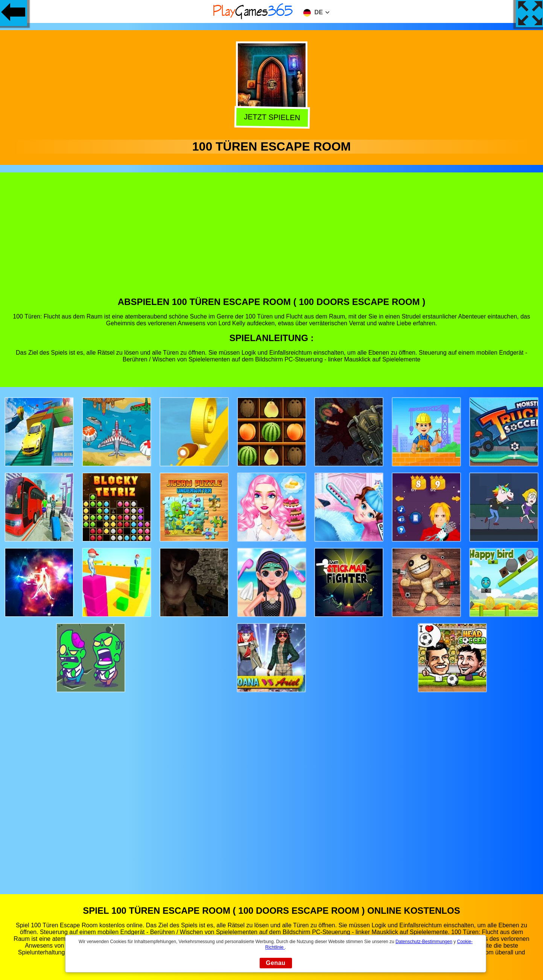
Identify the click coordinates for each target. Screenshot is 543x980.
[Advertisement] (272, 240)
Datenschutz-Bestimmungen (424, 942)
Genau (276, 963)
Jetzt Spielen (270, 118)
